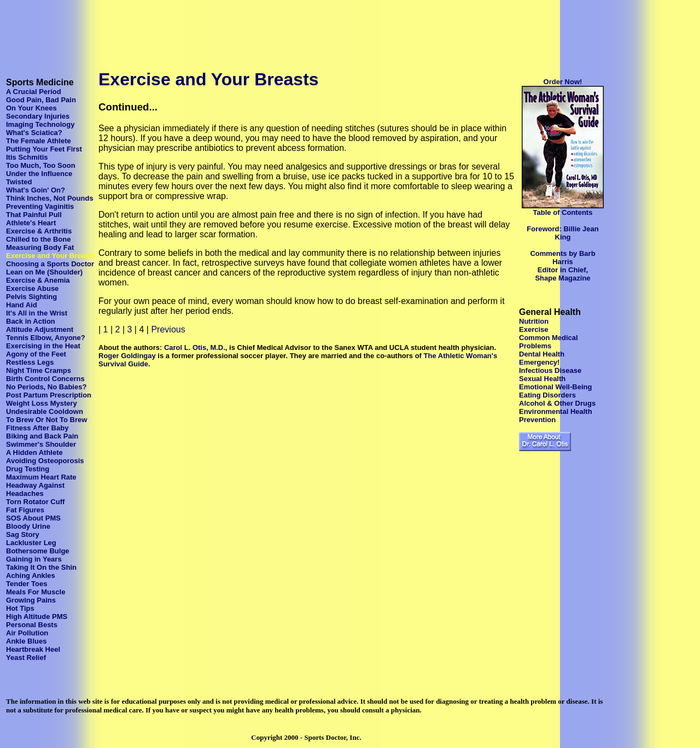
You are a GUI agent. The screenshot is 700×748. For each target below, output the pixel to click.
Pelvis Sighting (31, 297)
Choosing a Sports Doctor (50, 264)
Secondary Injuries (38, 116)
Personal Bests (32, 625)
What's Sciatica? (34, 133)
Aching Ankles (31, 575)
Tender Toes (27, 584)
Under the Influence (39, 174)
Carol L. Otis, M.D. (195, 347)
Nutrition (534, 321)
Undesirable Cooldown (45, 411)
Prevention (537, 420)
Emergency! (539, 362)
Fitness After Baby (37, 428)
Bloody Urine (28, 526)
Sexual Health (542, 379)
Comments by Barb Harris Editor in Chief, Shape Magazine (562, 266)
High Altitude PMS (37, 616)
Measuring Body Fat (40, 247)
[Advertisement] (203, 29)
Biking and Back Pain (42, 436)
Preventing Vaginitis (40, 206)
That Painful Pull (34, 215)
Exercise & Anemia (38, 280)
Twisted (19, 182)
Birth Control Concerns (45, 379)
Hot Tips (20, 608)
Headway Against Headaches (35, 489)
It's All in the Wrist (37, 313)
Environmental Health (556, 411)
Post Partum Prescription (49, 395)
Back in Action (31, 321)
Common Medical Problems (549, 342)
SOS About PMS (33, 518)
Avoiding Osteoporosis (45, 461)
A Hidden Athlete (34, 452)
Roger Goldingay (127, 356)
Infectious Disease (550, 370)
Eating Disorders (547, 395)
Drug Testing (28, 469)
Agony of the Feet (36, 354)
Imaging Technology (40, 124)
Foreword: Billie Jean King (562, 233)
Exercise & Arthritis (39, 231)
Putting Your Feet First (44, 149)
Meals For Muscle (36, 592)
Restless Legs (30, 362)
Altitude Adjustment (40, 329)
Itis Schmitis (27, 157)
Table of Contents (563, 212)
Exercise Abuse (32, 288)
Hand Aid (22, 305)
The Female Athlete (39, 141)
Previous (168, 329)
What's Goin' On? (36, 190)
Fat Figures (25, 510)
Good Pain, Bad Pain (41, 100)
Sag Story (23, 534)
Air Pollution (27, 633)
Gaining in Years (34, 559)
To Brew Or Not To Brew (46, 420)
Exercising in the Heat (43, 346)
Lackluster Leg (31, 543)
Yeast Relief (26, 658)
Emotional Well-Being (555, 387)
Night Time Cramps (39, 370)
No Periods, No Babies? (46, 387)
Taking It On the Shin (41, 567)
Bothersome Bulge (38, 551)
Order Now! (563, 82)
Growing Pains (31, 600)
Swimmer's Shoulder (41, 444)
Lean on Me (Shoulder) (44, 272)
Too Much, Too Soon (41, 165)
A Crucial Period (34, 92)
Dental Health (542, 354)
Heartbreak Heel (33, 649)
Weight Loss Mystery (42, 403)
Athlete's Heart (31, 223)
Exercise (534, 329)
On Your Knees (31, 108)
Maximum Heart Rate (41, 477)
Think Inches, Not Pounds (50, 198)
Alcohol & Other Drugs (557, 403)
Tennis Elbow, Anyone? (46, 338)
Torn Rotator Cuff (35, 502)
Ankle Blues (26, 641)
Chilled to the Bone (38, 239)
